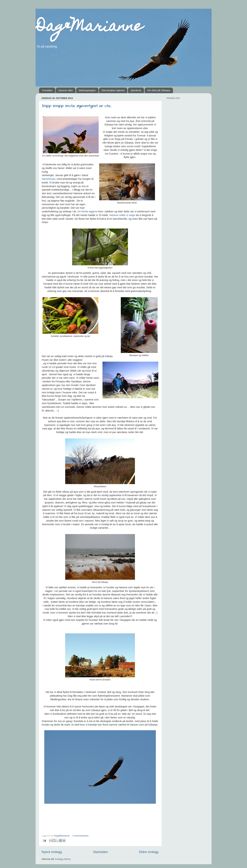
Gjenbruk (136, 90)
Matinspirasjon (87, 90)
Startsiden (100, 852)
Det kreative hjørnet (113, 90)
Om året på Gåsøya (159, 90)
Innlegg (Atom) (63, 859)
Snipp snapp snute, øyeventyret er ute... (77, 106)
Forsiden (47, 90)
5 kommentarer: (81, 836)
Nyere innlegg (52, 852)
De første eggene (88, 211)
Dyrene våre (66, 90)
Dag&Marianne (89, 28)
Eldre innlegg (149, 852)
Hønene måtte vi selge (123, 215)
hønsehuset (49, 179)
